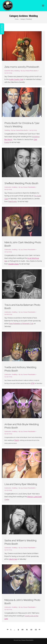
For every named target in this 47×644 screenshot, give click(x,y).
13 (36, 630)
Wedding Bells (14, 264)
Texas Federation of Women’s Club (21, 324)
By (29, 71)
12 (31, 630)
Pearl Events (13, 202)
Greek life (7, 71)
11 (27, 630)
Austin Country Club (16, 79)
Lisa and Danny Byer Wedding (21, 484)
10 (22, 630)
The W (17, 440)
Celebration (8, 187)
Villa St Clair (13, 559)
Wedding (17, 71)
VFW (33, 383)
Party (12, 71)
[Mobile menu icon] (43, 6)
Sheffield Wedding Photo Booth (21, 183)
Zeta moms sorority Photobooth (22, 67)
